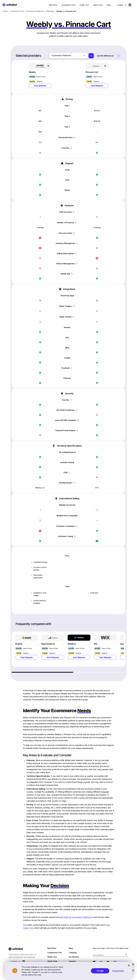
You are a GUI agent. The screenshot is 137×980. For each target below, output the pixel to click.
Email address (98, 955)
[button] (40, 77)
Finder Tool (28, 928)
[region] (69, 652)
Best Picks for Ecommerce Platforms (75, 917)
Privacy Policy (118, 971)
